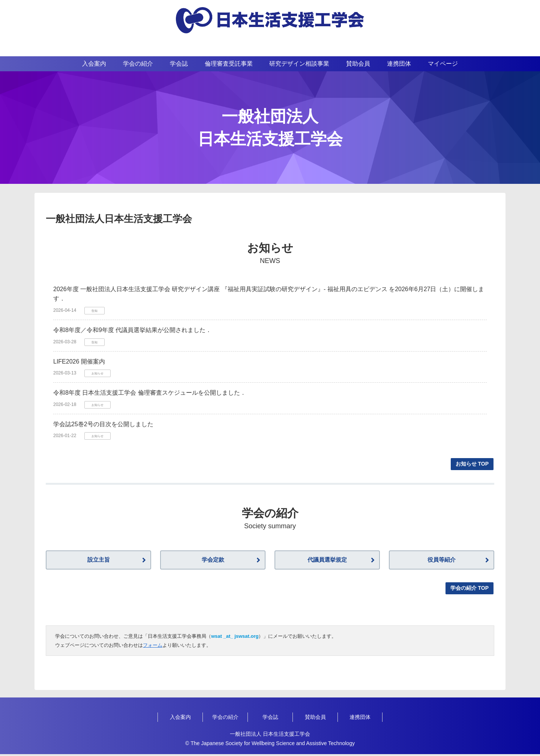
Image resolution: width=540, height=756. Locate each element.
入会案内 (180, 719)
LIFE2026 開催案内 (79, 361)
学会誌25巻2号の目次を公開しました (103, 424)
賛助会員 (315, 719)
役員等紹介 (442, 561)
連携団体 (360, 719)
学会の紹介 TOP (469, 590)
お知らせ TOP (472, 464)
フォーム (153, 647)
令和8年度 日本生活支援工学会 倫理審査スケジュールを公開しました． (150, 393)
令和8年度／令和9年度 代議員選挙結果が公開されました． (132, 330)
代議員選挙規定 (327, 561)
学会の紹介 (225, 719)
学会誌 (270, 719)
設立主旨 (99, 561)
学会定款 (213, 561)
